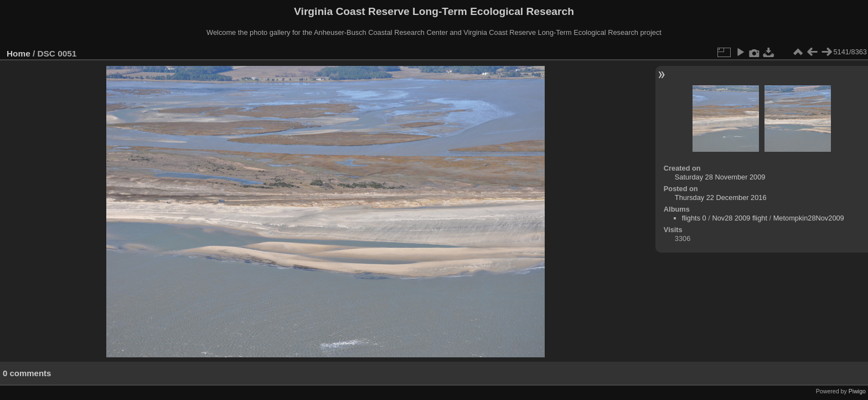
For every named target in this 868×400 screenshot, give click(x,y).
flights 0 (694, 218)
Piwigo (857, 391)
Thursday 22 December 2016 (721, 198)
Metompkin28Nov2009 (809, 218)
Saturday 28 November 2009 (720, 177)
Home (19, 53)
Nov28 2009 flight (740, 218)
